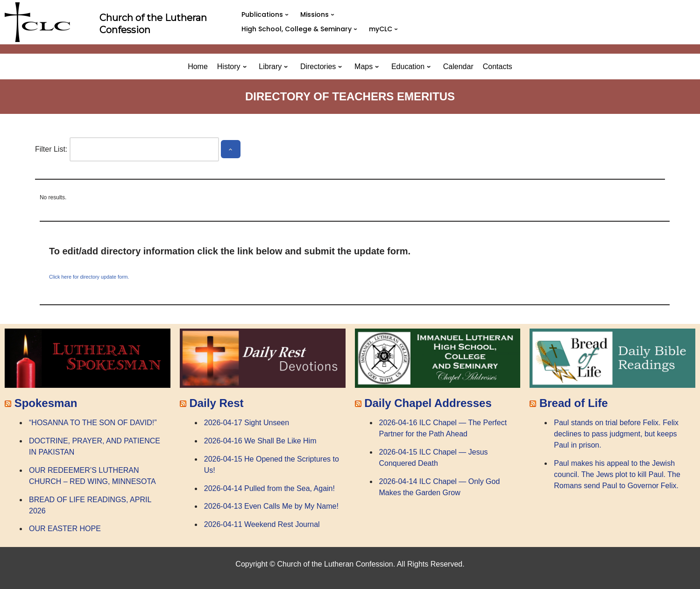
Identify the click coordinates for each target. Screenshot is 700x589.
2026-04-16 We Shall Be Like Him (260, 441)
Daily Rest (216, 403)
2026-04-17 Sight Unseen (247, 423)
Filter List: (51, 149)
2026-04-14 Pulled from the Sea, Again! (269, 488)
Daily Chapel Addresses (428, 403)
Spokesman (46, 403)
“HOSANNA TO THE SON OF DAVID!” (93, 423)
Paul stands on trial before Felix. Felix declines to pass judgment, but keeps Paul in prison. (616, 434)
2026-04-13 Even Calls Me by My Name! (271, 506)
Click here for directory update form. (89, 277)
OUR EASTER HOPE (65, 529)
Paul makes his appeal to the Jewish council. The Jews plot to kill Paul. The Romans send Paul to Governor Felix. (617, 474)
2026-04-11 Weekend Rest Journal (262, 524)
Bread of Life (574, 403)
